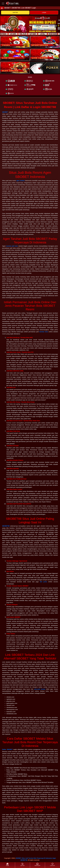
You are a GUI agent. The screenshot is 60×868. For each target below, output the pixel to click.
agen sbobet (20, 181)
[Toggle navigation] (3, 3)
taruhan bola (44, 332)
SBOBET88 (6, 526)
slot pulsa (43, 582)
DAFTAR (15, 13)
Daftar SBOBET (7, 749)
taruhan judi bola (12, 246)
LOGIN (44, 13)
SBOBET (5, 112)
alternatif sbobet (40, 689)
